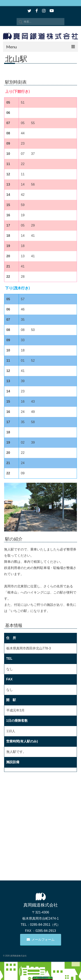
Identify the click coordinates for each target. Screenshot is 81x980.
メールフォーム (41, 940)
